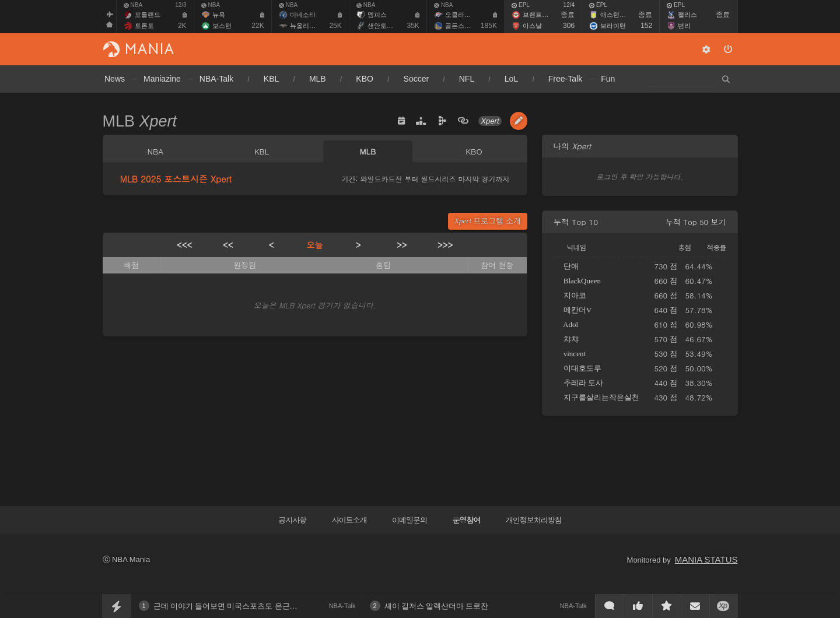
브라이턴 (613, 26)
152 (646, 26)
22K (258, 26)
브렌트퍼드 (539, 15)
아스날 (532, 26)
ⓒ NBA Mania (127, 559)
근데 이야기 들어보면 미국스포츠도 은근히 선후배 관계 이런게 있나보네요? (280, 606)
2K (182, 26)
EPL (521, 5)
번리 (684, 26)
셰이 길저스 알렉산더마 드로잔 (437, 606)
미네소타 (303, 15)
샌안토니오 (384, 26)
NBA (133, 5)
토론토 (144, 26)
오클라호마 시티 (468, 15)
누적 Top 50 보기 (696, 222)
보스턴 (222, 26)
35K (413, 26)
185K (489, 26)
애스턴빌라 (616, 15)
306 (569, 26)
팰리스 (687, 15)
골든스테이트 (464, 26)
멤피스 (377, 15)
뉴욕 (219, 15)
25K (335, 26)
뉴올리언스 (306, 26)
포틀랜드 (148, 15)
